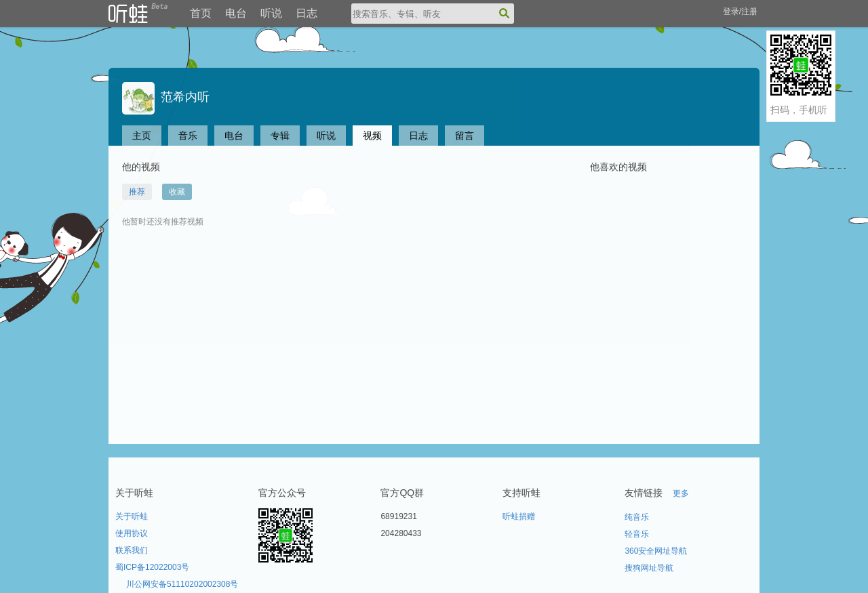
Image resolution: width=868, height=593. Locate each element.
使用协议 (132, 533)
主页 (142, 136)
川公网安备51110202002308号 (182, 584)
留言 (465, 136)
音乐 (188, 136)
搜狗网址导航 (649, 568)
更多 (681, 493)
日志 (307, 13)
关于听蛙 (132, 516)
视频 (372, 136)
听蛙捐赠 (519, 516)
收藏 (177, 192)
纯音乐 (637, 517)
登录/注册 (740, 12)
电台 (236, 13)
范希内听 (166, 97)
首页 (201, 13)
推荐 (137, 192)
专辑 (280, 136)
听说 (271, 13)
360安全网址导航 (656, 551)
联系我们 (132, 550)
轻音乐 (637, 534)
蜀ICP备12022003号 (152, 567)
